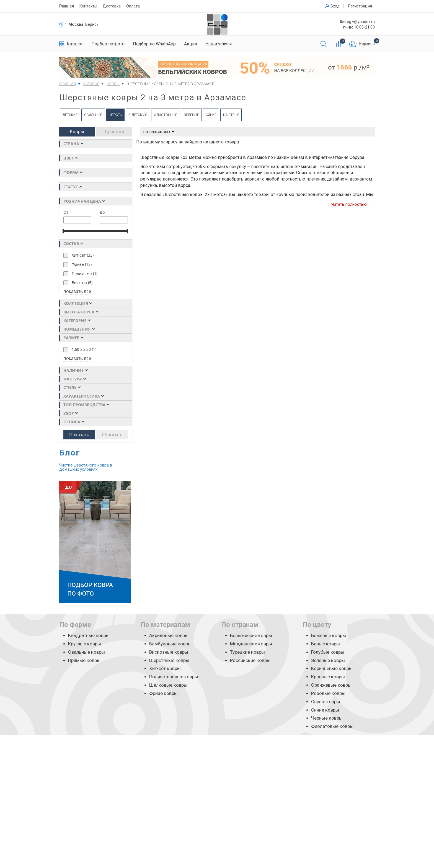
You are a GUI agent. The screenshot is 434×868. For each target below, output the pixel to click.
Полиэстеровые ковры (174, 677)
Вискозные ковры (169, 652)
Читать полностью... (350, 204)
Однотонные (166, 115)
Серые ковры (326, 702)
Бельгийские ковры (251, 635)
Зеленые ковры (328, 660)
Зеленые (191, 115)
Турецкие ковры (247, 652)
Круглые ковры (85, 644)
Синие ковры (325, 710)
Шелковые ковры (168, 685)
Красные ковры (328, 677)
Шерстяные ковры (169, 660)
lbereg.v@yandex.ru (357, 22)
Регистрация (360, 6)
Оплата (133, 6)
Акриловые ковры (169, 635)
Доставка (112, 6)
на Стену (231, 115)
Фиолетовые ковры (332, 726)
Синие (211, 115)
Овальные (93, 115)
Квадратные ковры (89, 635)
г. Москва (74, 24)
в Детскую (138, 115)
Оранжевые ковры (331, 685)
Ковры (77, 132)
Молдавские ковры (251, 644)
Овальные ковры (86, 652)
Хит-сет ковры (165, 668)
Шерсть (115, 115)
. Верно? (91, 24)
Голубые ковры (328, 652)
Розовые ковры (328, 693)
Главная (67, 6)
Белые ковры (325, 644)
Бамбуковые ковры (170, 644)
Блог (70, 453)
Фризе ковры (163, 693)
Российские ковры (250, 660)
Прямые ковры (84, 660)
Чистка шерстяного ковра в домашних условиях (86, 467)
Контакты (88, 6)
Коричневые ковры (332, 668)
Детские (70, 115)
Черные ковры (327, 718)
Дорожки (114, 132)
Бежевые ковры (329, 635)
